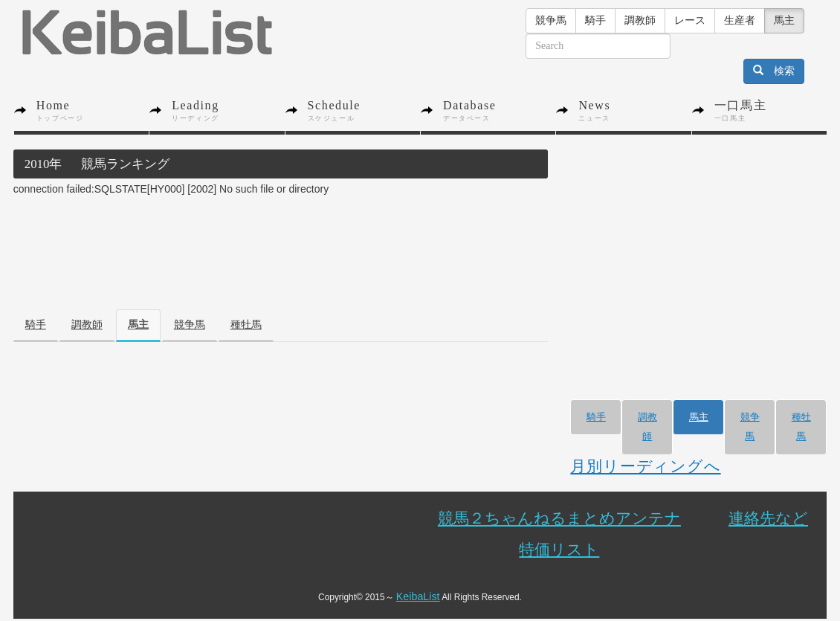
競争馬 (551, 20)
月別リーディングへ (645, 466)
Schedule (364, 111)
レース (690, 20)
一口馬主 (770, 111)
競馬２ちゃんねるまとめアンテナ (559, 518)
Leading (228, 111)
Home (93, 111)
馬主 (784, 20)
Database (499, 111)
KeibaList (418, 596)
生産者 (740, 20)
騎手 (595, 20)
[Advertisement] (284, 233)
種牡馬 (246, 325)
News (634, 111)
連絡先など (768, 518)
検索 (774, 71)
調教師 (640, 20)
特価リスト (559, 549)
